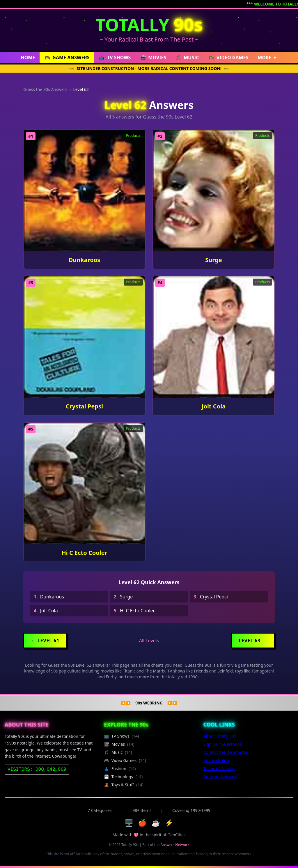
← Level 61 (45, 641)
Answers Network (220, 777)
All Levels (149, 641)
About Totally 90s (220, 736)
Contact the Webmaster (226, 752)
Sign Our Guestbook (223, 744)
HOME (28, 58)
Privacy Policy (216, 760)
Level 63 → (253, 641)
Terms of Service (219, 769)
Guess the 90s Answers (45, 89)
